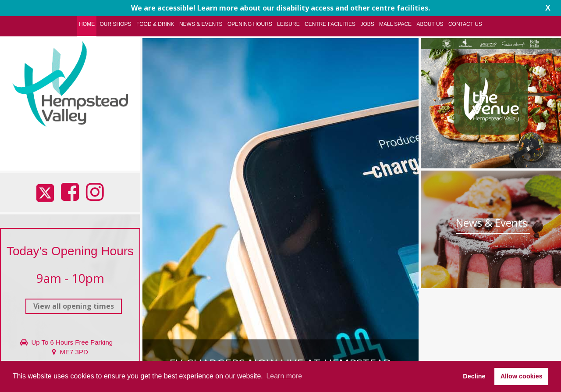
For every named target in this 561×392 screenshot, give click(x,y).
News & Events (201, 24)
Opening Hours (250, 24)
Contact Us (465, 24)
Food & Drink (155, 24)
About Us (430, 24)
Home (87, 24)
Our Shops (116, 24)
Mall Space (395, 24)
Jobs (367, 24)
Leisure (288, 24)
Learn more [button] (284, 376)
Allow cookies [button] (522, 376)
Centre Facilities (330, 24)
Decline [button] (474, 376)
